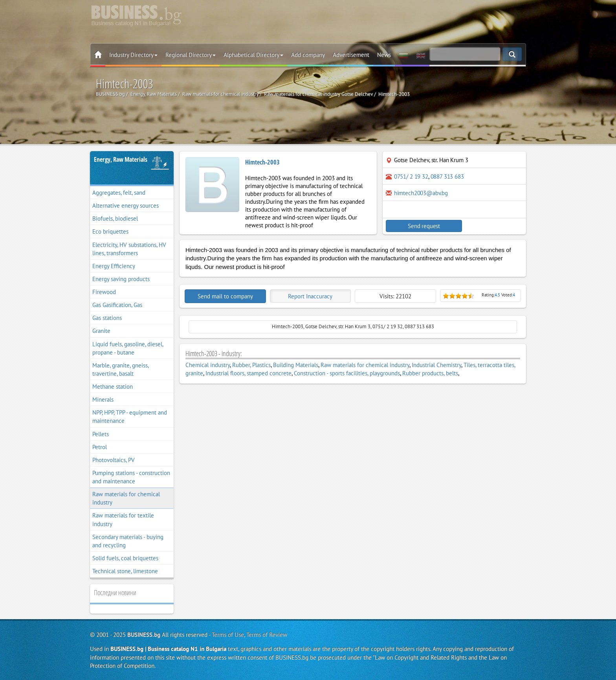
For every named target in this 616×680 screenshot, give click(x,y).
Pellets (101, 434)
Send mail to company (225, 296)
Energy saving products (121, 279)
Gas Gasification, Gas (117, 305)
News (384, 55)
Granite (101, 331)
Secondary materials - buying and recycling (128, 541)
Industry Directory (133, 55)
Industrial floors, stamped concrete (248, 373)
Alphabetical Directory (253, 55)
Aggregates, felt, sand (119, 193)
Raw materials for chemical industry (126, 498)
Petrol (100, 447)
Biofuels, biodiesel (115, 218)
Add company (308, 55)
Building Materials (296, 365)
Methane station (113, 387)
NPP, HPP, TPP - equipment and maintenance (130, 417)
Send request (420, 226)
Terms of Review (267, 635)
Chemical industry (208, 365)
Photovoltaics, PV (114, 460)
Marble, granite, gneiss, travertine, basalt (121, 369)
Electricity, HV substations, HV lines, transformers (129, 249)
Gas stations (107, 318)
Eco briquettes (110, 231)
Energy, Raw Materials (121, 159)
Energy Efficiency (114, 266)
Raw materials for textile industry (123, 519)
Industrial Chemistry (436, 365)
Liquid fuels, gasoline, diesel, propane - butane (128, 348)
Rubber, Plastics (251, 365)
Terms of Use (228, 635)
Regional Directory (191, 55)
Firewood (104, 292)
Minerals (103, 399)
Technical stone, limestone (125, 571)
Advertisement (351, 55)
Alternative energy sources (126, 206)
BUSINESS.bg (144, 635)
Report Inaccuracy (310, 296)
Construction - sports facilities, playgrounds (347, 373)
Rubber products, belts (430, 373)
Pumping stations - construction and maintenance (131, 477)
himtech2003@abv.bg (421, 193)
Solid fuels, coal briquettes (125, 558)
